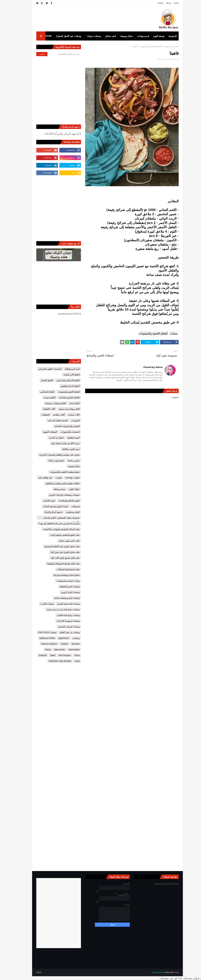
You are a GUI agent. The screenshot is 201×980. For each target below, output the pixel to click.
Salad (46, 655)
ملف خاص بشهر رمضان (62, 541)
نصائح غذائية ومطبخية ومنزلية (60, 575)
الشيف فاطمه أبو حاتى (51, 420)
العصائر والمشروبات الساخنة (60, 426)
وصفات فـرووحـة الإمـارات (61, 621)
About (162, 3)
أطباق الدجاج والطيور (63, 386)
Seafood (36, 655)
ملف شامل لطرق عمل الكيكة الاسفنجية (55, 546)
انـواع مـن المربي (49, 438)
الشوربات (68, 420)
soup (70, 661)
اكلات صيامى (67, 415)
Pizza (70, 655)
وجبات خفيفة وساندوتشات (61, 581)
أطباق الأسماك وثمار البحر (61, 380)
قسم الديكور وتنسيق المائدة (49, 506)
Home (169, 3)
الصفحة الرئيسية (164, 46)
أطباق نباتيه (67, 403)
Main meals (53, 649)
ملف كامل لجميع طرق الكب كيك (58, 558)
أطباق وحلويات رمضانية (49, 403)
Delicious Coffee (40, 638)
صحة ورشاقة (52, 489)
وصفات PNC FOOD (40, 632)
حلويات (52, 478)
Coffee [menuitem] (40, 36)
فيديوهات (68, 506)
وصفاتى (69, 638)
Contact (153, 3)
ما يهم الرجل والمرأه (46, 512)
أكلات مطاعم (52, 415)
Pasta (41, 649)
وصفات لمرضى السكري (62, 627)
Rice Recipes (58, 655)
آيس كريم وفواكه (65, 369)
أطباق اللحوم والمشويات (144, 46)
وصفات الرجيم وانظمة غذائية (60, 598)
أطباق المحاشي (40, 392)
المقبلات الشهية (43, 432)
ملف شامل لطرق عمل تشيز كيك (58, 552)
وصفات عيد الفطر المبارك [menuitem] (61, 36)
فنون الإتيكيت (42, 501)
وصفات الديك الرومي (63, 592)
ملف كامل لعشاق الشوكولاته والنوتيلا (56, 564)
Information (67, 649)
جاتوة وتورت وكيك (49, 460)
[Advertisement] (80, 15)
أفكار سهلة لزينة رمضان (62, 409)
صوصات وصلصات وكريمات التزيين (57, 495)
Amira (169, 59)
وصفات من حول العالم (63, 632)
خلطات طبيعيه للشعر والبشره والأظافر (56, 483)
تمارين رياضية (67, 460)
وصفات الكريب (40, 604)
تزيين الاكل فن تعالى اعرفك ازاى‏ (58, 443)
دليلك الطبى (67, 489)
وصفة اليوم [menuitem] (152, 36)
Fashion (58, 644)
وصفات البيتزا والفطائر (63, 586)
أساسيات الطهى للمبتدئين (43, 369)
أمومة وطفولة (66, 438)
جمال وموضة (67, 466)
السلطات (39, 415)
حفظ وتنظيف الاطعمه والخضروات (58, 472)
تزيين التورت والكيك (64, 449)
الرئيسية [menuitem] (166, 36)
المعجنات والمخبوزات (63, 432)
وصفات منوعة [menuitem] (87, 36)
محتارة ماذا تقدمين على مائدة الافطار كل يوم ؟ (52, 523)
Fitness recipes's (42, 644)
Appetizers (57, 638)
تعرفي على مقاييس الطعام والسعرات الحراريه (52, 455)
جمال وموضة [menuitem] (120, 36)
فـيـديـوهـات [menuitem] (136, 36)
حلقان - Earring (66, 478)
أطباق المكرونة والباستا (62, 397)
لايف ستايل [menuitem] (104, 36)
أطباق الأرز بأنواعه (65, 375)
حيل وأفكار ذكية (38, 478)
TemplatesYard (151, 972)
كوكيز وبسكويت (66, 512)
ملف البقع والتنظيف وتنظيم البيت (58, 535)
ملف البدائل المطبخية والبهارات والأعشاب (54, 529)
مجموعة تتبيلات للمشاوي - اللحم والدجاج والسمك (55, 518)
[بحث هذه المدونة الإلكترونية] (57, 54)
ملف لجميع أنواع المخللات (61, 569)
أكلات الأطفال (42, 409)
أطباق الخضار (40, 380)
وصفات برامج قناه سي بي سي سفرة (56, 609)
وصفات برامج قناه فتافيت (61, 615)
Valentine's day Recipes (53, 661)
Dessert (69, 644)
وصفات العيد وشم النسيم (61, 604)
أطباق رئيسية (43, 397)
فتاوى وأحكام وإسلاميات (62, 501)
